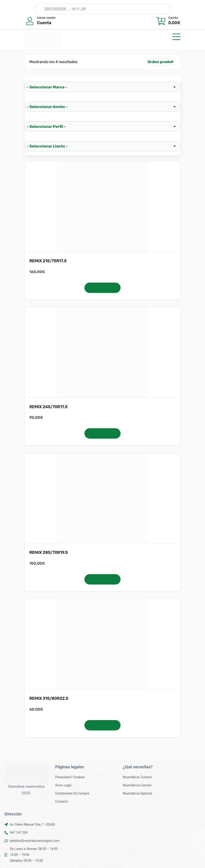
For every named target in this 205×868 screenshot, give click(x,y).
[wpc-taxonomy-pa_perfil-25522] (102, 126)
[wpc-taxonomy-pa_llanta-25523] (102, 146)
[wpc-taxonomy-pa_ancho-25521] (102, 107)
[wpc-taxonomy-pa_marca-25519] (102, 87)
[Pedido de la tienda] (160, 62)
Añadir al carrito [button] (102, 288)
